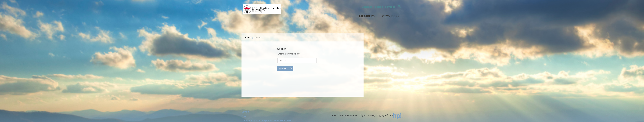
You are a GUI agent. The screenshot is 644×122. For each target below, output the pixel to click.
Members (367, 16)
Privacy (245, 116)
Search (258, 38)
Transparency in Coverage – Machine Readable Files (267, 120)
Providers (391, 16)
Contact (367, 7)
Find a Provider (385, 7)
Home (248, 38)
